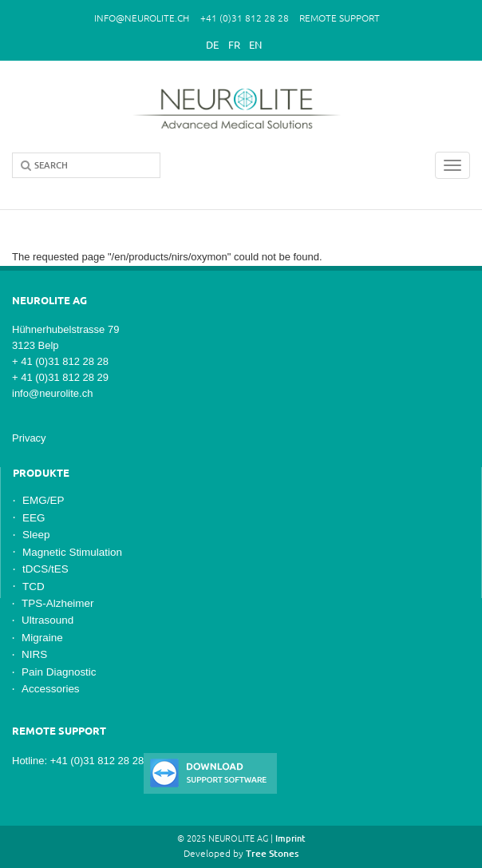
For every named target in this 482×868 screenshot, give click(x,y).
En (255, 45)
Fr (234, 45)
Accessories (51, 689)
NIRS (34, 654)
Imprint (290, 838)
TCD (34, 587)
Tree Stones (272, 853)
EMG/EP (43, 500)
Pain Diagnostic (59, 672)
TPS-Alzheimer (58, 603)
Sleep (36, 535)
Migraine (42, 638)
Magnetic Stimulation (72, 552)
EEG (34, 518)
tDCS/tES (45, 569)
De (212, 45)
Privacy (29, 438)
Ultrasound (47, 620)
